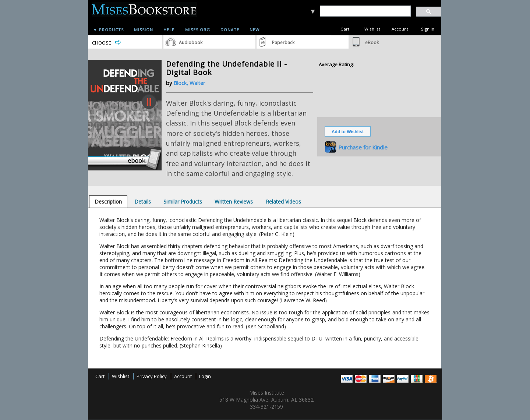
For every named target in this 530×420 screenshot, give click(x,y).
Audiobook (191, 43)
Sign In (428, 29)
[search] (365, 11)
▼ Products (108, 30)
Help (169, 30)
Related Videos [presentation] (283, 202)
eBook (372, 43)
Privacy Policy (152, 376)
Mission (144, 30)
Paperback (283, 43)
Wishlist (372, 29)
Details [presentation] (143, 202)
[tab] (108, 202)
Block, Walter (189, 83)
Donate (230, 30)
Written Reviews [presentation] (234, 202)
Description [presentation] (108, 202)
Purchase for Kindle (363, 147)
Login (205, 376)
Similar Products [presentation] (183, 202)
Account (400, 29)
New (255, 30)
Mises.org (198, 30)
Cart (345, 29)
